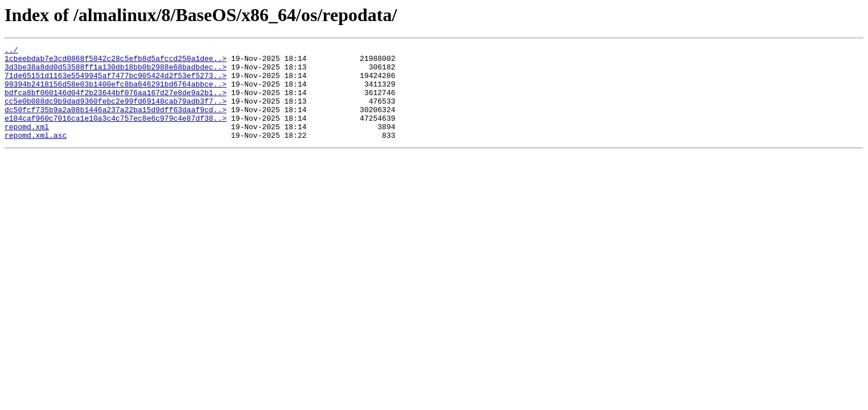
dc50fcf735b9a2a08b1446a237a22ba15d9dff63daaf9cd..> (116, 123)
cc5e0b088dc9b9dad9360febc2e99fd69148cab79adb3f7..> (116, 113)
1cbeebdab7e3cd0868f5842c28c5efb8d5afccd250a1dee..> (116, 61)
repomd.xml (27, 143)
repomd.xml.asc (36, 154)
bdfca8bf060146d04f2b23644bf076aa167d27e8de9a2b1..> (116, 102)
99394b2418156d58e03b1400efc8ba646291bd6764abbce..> (116, 92)
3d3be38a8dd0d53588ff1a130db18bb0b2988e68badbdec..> (116, 72)
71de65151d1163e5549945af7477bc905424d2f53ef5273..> (116, 82)
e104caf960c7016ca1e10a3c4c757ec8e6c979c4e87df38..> (116, 133)
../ (11, 51)
